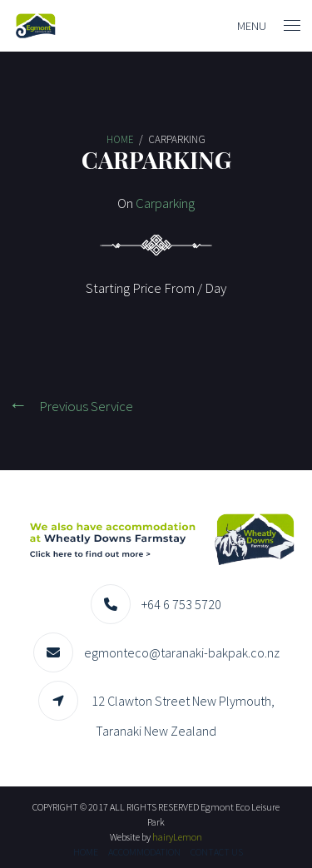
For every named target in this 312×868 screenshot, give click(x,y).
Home (86, 852)
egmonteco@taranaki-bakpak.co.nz (182, 652)
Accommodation (144, 852)
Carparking (165, 203)
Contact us (217, 852)
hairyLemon (177, 837)
